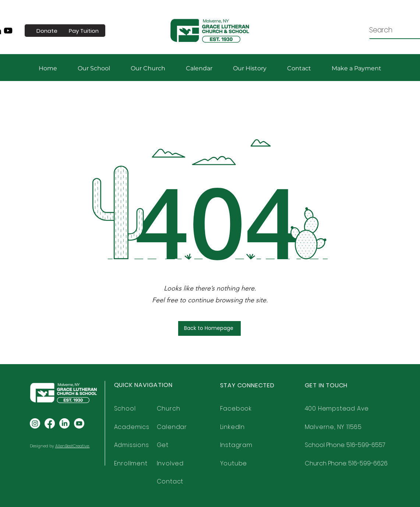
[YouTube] (8, 31)
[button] (357, 68)
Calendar (172, 427)
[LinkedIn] (64, 423)
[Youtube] (79, 423)
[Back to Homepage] (209, 328)
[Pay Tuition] (84, 31)
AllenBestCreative (72, 446)
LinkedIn (232, 427)
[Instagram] (35, 423)
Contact (170, 481)
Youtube (234, 463)
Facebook (236, 409)
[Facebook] (50, 423)
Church (169, 409)
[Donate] (47, 31)
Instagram (236, 445)
